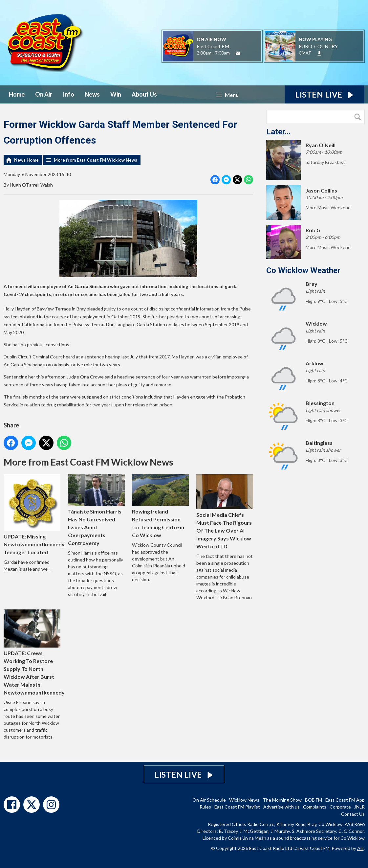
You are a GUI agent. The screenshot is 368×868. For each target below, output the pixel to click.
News (92, 94)
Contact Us (353, 814)
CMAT (305, 53)
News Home (26, 160)
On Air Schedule (209, 800)
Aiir (360, 848)
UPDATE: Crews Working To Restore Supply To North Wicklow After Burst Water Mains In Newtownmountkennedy (34, 652)
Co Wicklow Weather (303, 270)
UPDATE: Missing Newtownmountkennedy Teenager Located (34, 515)
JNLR (359, 807)
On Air (44, 94)
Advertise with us (281, 807)
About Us (144, 94)
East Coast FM (213, 46)
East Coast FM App (345, 800)
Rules (205, 807)
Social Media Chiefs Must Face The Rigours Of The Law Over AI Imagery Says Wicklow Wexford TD (225, 512)
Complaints (315, 807)
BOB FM (314, 800)
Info (68, 94)
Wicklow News (244, 800)
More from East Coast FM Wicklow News (96, 160)
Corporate (340, 807)
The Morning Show (282, 800)
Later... (278, 132)
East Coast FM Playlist (237, 807)
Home (17, 94)
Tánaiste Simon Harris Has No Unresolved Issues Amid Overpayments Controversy (96, 510)
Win (116, 94)
